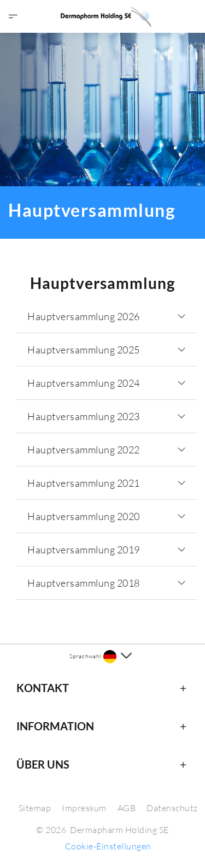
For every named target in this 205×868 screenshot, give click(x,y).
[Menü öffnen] (13, 16)
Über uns (43, 764)
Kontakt (43, 688)
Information (55, 726)
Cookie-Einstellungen (108, 846)
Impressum (84, 808)
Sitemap (35, 808)
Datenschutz (172, 808)
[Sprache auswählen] (118, 657)
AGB (127, 808)
